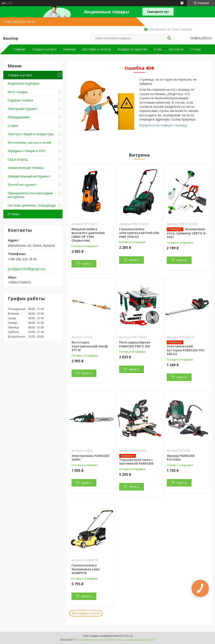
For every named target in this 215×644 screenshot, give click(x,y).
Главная (19, 49)
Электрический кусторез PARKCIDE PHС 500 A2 (186, 350)
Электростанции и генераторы (31, 134)
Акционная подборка (23, 83)
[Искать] (169, 38)
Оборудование (19, 117)
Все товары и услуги (86, 613)
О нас (158, 49)
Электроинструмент (23, 109)
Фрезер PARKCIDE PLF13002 (181, 458)
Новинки (69, 49)
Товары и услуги (44, 49)
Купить (87, 264)
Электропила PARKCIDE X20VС (90, 458)
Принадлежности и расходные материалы (30, 195)
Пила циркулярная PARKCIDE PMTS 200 (135, 344)
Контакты (176, 49)
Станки (13, 126)
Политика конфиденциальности (133, 640)
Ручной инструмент (22, 185)
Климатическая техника (26, 168)
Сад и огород (18, 159)
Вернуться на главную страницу (163, 125)
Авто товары (17, 92)
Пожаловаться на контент (93, 640)
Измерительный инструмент (29, 176)
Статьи (195, 49)
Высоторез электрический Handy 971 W (90, 346)
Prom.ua (127, 636)
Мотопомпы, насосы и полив (29, 142)
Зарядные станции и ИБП (26, 151)
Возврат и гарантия (132, 49)
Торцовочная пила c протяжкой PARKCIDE (136, 462)
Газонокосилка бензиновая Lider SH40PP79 (86, 569)
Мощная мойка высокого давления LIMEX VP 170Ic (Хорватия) (88, 235)
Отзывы (14, 214)
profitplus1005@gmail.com (27, 269)
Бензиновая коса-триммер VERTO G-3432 (187, 233)
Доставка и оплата (97, 49)
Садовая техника (20, 100)
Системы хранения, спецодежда (32, 205)
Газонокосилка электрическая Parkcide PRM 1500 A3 (139, 233)
